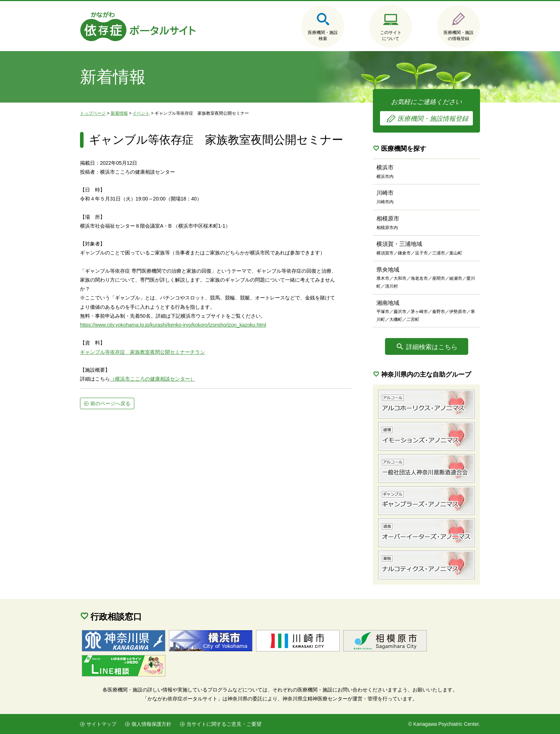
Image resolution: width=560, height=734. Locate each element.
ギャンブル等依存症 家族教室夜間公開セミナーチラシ (142, 352)
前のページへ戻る (110, 403)
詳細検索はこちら (432, 347)
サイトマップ (101, 724)
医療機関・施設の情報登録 (459, 36)
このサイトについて (391, 36)
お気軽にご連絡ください (426, 112)
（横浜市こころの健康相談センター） (152, 379)
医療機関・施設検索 (323, 36)
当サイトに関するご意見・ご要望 (224, 724)
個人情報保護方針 (151, 724)
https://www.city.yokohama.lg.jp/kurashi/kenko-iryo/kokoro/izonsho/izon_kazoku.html (173, 325)
